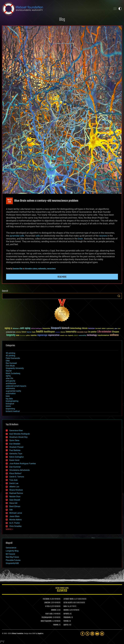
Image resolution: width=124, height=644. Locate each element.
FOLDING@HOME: (47, 618)
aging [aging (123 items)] (7, 328)
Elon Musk (10, 366)
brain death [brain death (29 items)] (98, 329)
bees (8, 396)
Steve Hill (13, 503)
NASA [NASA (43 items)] (18, 336)
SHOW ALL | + (9, 529)
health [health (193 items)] (40, 332)
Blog (62, 20)
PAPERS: (66, 621)
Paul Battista (15, 450)
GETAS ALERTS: (68, 603)
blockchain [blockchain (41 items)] (91, 329)
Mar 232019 (9, 201)
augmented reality (13, 391)
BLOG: (65, 606)
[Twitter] (87, 634)
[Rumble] (102, 634)
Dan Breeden (15, 444)
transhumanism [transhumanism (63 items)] (103, 335)
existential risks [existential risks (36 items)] (11, 332)
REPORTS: (67, 614)
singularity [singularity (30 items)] (71, 336)
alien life (9, 378)
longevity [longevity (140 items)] (11, 335)
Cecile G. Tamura (17, 477)
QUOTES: (66, 625)
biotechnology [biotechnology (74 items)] (76, 328)
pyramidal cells (17, 236)
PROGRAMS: (67, 618)
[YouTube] (97, 634)
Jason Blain (14, 516)
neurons (103, 236)
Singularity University (15, 368)
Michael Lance (16, 513)
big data (9, 399)
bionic (8, 406)
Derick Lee (14, 483)
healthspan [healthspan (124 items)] (49, 332)
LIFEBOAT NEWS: (69, 599)
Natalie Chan (15, 497)
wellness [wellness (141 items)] (114, 335)
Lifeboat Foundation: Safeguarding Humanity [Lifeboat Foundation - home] (56, 9)
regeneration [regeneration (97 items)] (54, 335)
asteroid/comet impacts (16, 386)
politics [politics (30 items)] (28, 336)
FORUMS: (56, 625)
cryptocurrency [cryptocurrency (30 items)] (110, 329)
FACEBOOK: (46, 599)
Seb (11, 510)
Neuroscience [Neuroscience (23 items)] (23, 336)
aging (8, 376)
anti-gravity (11, 381)
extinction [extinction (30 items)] (18, 332)
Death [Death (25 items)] (119, 329)
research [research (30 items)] (62, 336)
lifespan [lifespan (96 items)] (115, 332)
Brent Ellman (15, 506)
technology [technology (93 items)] (92, 335)
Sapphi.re (40, 634)
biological (10, 404)
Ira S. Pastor (15, 523)
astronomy (10, 388)
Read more (62, 277)
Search (119, 296)
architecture (11, 383)
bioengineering (12, 401)
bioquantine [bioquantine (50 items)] (46, 328)
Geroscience (11, 548)
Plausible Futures (13, 560)
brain (81, 239)
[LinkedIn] (92, 634)
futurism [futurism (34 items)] (29, 332)
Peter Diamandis (13, 358)
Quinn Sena (14, 440)
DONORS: (54, 610)
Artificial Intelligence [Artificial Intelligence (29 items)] (36, 329)
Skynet (9, 371)
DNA (8, 361)
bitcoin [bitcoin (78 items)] (85, 328)
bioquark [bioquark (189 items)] (56, 328)
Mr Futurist (10, 554)
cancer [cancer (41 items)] (104, 329)
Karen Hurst (14, 460)
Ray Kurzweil (11, 363)
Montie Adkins (15, 520)
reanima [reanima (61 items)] (34, 335)
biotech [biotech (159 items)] (66, 328)
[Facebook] (83, 634)
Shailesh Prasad (16, 447)
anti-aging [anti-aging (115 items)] (25, 328)
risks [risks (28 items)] (66, 336)
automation (11, 394)
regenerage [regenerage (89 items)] (42, 335)
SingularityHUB (12, 563)
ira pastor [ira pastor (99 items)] (92, 332)
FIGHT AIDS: (49, 614)
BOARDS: (66, 610)
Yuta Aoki (13, 480)
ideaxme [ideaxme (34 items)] (63, 332)
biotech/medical (13, 411)
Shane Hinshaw (16, 490)
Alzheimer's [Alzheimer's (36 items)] (16, 329)
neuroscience (51, 269)
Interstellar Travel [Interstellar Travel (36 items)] (82, 332)
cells (38, 236)
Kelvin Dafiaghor (17, 457)
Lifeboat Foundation (17, 634)
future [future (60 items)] (24, 332)
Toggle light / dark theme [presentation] (120, 9)
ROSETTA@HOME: (46, 621)
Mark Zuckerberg (13, 373)
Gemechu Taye (16, 454)
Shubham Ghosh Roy (18, 437)
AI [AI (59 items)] (11, 329)
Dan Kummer (15, 467)
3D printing (10, 353)
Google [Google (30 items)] (34, 332)
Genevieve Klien (18, 269)
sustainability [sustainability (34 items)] (82, 336)
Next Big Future (12, 557)
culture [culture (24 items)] (116, 329)
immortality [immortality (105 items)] (71, 332)
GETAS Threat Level (62, 590)
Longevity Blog (12, 551)
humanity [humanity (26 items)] (58, 332)
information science (31, 269)
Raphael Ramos (16, 493)
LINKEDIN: (47, 603)
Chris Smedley (15, 526)
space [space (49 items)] (76, 335)
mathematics (42, 269)
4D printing (10, 356)
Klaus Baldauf (15, 473)
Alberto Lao (14, 487)
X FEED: (47, 606)
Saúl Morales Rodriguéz (20, 434)
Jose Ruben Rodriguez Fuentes (23, 464)
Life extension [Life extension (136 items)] (104, 332)
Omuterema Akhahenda (19, 470)
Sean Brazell (15, 500)
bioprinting (10, 409)
